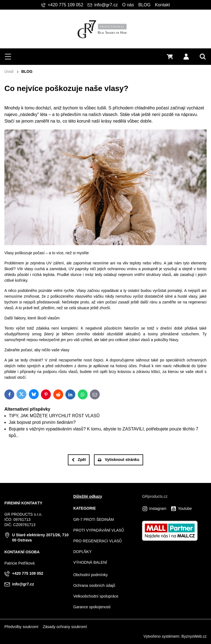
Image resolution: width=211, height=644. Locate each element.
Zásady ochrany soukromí (65, 627)
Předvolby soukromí (21, 627)
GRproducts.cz (155, 496)
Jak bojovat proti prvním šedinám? (42, 422)
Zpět (79, 460)
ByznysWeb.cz (194, 636)
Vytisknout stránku (119, 460)
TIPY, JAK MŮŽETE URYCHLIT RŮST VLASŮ (54, 416)
